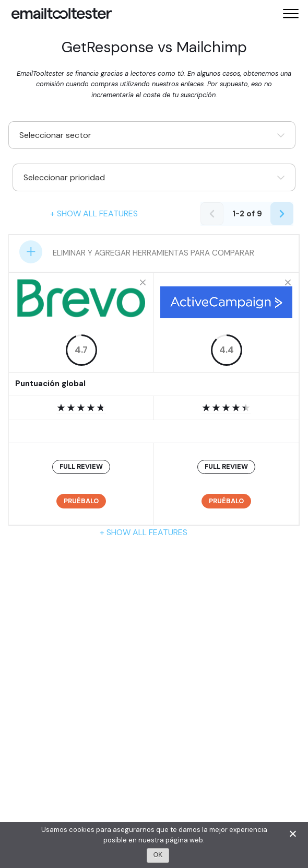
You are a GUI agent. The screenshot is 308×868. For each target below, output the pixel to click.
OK (158, 855)
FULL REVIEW (81, 466)
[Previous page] (212, 214)
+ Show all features (94, 213)
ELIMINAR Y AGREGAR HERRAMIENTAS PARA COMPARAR (153, 253)
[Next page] (282, 214)
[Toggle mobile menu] (291, 14)
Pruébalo (81, 501)
